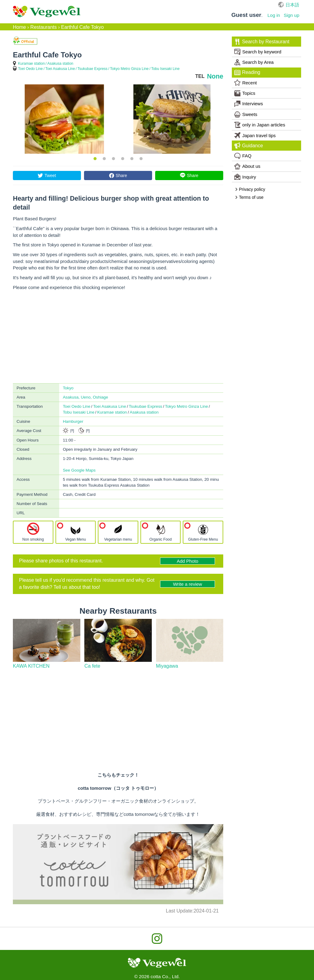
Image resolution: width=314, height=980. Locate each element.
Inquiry (245, 177)
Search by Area (254, 62)
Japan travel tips (255, 135)
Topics (245, 93)
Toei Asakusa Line (60, 69)
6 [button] (141, 159)
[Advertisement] (118, 337)
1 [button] (95, 159)
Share (121, 176)
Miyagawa (167, 666)
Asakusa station (60, 64)
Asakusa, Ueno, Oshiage (85, 397)
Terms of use (249, 197)
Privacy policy (250, 189)
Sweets (246, 114)
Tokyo (68, 388)
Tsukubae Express (93, 69)
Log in (274, 15)
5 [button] (132, 159)
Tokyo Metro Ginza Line (129, 69)
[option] (64, 119)
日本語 (292, 5)
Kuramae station (31, 64)
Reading (247, 72)
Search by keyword (258, 52)
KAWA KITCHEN (31, 666)
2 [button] (104, 159)
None (215, 76)
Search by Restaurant (262, 42)
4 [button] (123, 159)
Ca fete (92, 666)
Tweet (50, 176)
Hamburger (73, 421)
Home (19, 27)
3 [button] (113, 159)
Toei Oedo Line (31, 69)
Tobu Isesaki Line (165, 69)
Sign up (291, 15)
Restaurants (44, 27)
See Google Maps (79, 470)
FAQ (243, 156)
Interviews (249, 104)
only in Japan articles (260, 125)
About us (247, 166)
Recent (246, 83)
